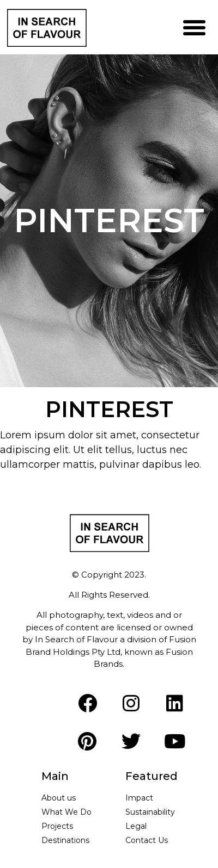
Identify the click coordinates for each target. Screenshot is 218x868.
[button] (195, 27)
